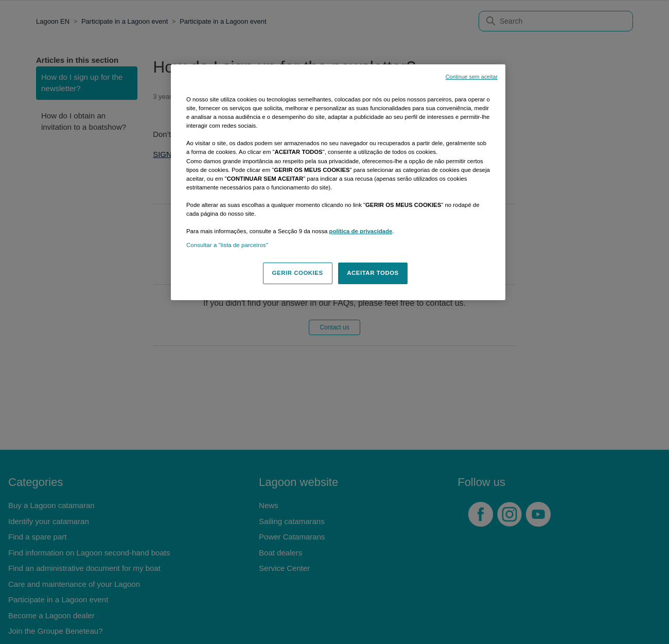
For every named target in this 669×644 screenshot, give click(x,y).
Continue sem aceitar (472, 77)
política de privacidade (361, 231)
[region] (338, 182)
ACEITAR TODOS (373, 273)
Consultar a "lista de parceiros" (227, 245)
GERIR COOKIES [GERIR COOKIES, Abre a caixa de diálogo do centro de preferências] (298, 273)
